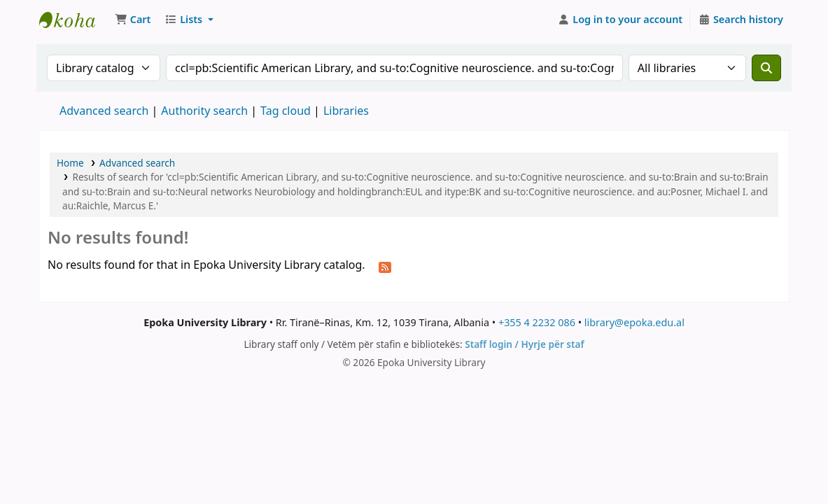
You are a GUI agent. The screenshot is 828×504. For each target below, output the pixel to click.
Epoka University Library (74, 20)
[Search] (766, 68)
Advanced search (104, 111)
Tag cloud (286, 111)
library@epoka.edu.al (634, 322)
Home (70, 163)
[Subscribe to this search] (385, 266)
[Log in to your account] (620, 20)
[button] (133, 20)
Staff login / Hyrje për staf (524, 344)
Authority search (204, 111)
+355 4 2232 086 (537, 322)
